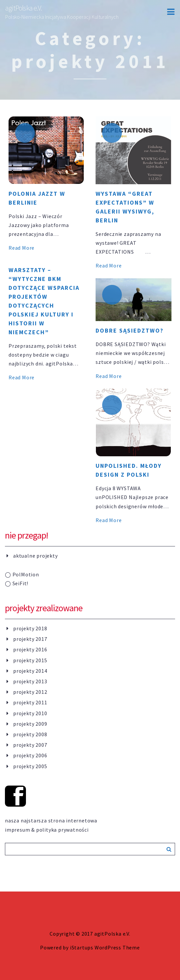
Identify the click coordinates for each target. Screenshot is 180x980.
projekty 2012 (30, 692)
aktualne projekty (35, 556)
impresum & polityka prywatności (47, 830)
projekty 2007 (30, 745)
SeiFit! (17, 583)
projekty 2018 (30, 628)
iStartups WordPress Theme (105, 947)
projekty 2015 (30, 660)
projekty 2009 (30, 724)
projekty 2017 (30, 639)
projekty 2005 (30, 766)
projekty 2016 (30, 649)
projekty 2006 (30, 755)
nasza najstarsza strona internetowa (51, 820)
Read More (22, 248)
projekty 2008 (30, 734)
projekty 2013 (30, 681)
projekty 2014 (30, 671)
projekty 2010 (30, 713)
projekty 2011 (30, 702)
